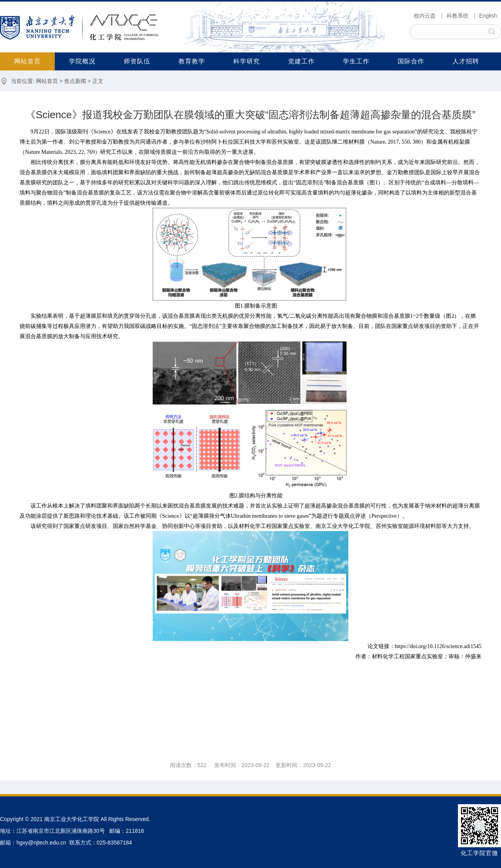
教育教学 (192, 61)
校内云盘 (425, 16)
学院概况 (82, 61)
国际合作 (411, 61)
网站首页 (27, 61)
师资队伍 (137, 61)
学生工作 (356, 61)
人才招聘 (466, 61)
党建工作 (301, 61)
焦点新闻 (75, 81)
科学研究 (247, 61)
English (488, 16)
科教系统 (458, 16)
